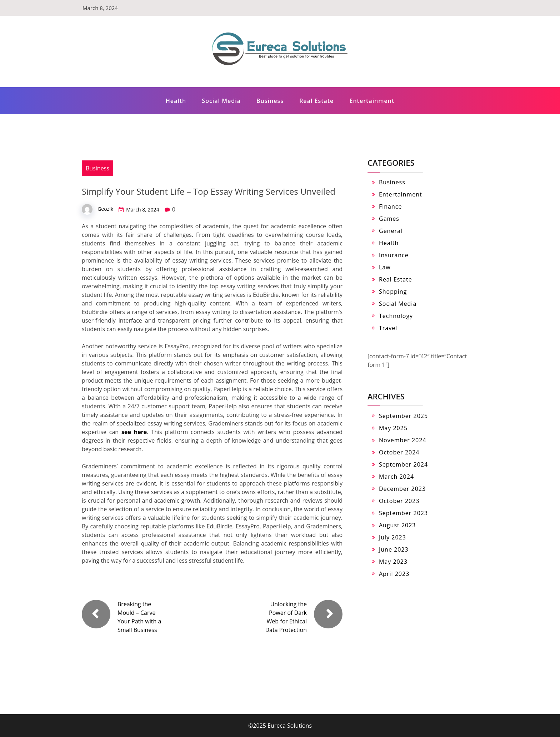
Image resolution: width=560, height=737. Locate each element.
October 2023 (399, 501)
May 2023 (393, 562)
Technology (396, 316)
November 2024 (403, 440)
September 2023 (403, 513)
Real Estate (316, 101)
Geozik (105, 209)
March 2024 (396, 477)
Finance (390, 206)
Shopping (393, 292)
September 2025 (403, 416)
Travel (388, 328)
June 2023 (394, 549)
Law (385, 267)
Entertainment (372, 101)
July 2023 (392, 537)
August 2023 (397, 525)
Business (270, 101)
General (391, 231)
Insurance (394, 255)
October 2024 (399, 452)
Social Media (221, 101)
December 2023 (402, 489)
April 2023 (394, 574)
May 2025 (393, 428)
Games (389, 219)
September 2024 (403, 464)
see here (134, 432)
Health (176, 101)
